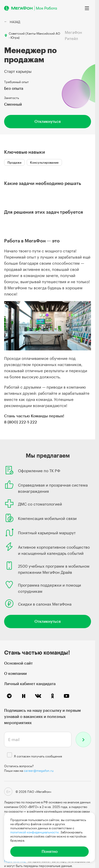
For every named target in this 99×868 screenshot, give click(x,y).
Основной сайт (18, 663)
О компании (15, 673)
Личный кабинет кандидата (30, 684)
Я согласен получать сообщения (38, 756)
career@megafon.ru (39, 771)
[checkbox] (10, 755)
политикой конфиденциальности (34, 832)
